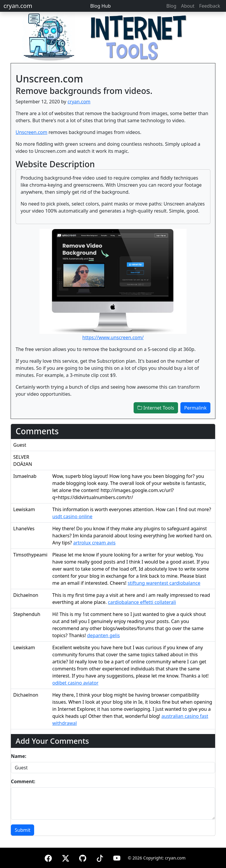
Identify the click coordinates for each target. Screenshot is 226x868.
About (188, 6)
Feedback (210, 6)
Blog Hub (100, 6)
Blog (171, 6)
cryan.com (18, 6)
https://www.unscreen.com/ (113, 337)
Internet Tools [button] (156, 408)
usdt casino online (72, 516)
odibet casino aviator (75, 683)
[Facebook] (48, 857)
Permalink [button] (195, 408)
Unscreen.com (31, 132)
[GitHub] (83, 857)
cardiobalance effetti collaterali (142, 602)
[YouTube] (117, 857)
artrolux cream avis (94, 543)
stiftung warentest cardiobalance (164, 583)
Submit (23, 830)
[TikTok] (100, 857)
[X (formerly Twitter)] (66, 857)
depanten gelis (103, 635)
